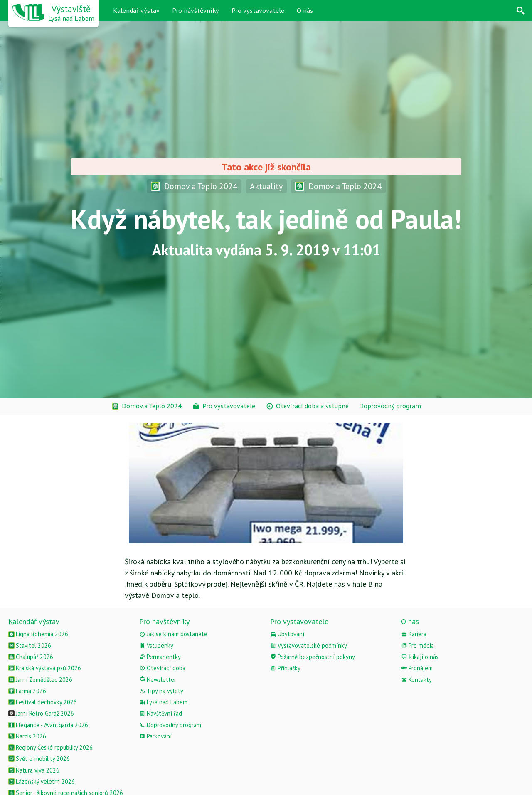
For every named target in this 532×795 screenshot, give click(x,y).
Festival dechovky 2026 (43, 702)
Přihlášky (285, 668)
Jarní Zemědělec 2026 (40, 680)
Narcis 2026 (27, 736)
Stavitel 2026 (30, 646)
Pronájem (417, 668)
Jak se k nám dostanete (173, 634)
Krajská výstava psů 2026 (45, 668)
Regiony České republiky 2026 (50, 747)
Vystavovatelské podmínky (309, 646)
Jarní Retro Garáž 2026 (41, 713)
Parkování (155, 736)
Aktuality (266, 186)
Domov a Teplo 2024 (194, 186)
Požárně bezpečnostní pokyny (313, 657)
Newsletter (158, 680)
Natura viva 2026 (34, 770)
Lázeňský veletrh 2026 (42, 781)
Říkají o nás (420, 657)
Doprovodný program (170, 725)
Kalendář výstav (136, 10)
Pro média (417, 646)
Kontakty (416, 680)
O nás (305, 10)
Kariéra (414, 634)
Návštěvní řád (161, 713)
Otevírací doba (162, 668)
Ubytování (287, 634)
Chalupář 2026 (31, 657)
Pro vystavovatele (258, 10)
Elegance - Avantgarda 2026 (48, 725)
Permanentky (160, 657)
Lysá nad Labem (163, 702)
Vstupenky (156, 646)
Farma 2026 (27, 691)
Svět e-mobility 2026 (39, 759)
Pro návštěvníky (196, 10)
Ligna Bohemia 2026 (38, 634)
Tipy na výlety (161, 691)
